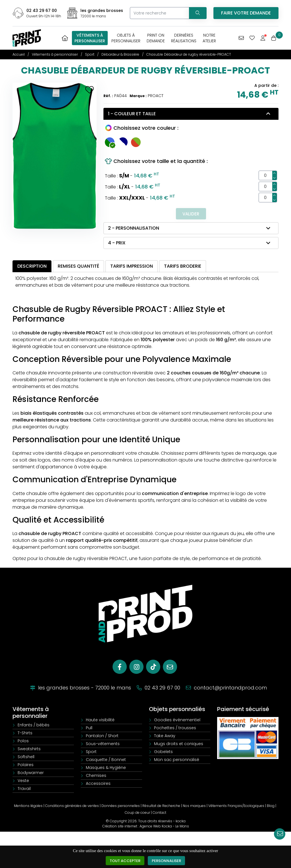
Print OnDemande (156, 38)
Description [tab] (32, 267)
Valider (191, 214)
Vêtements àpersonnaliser (90, 38)
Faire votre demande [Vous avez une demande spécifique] (246, 13)
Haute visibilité (100, 720)
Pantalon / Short (102, 736)
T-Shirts (25, 733)
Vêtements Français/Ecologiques (236, 806)
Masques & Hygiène (106, 768)
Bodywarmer (31, 773)
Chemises (96, 776)
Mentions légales (28, 806)
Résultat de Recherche (161, 806)
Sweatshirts (29, 749)
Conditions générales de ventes (72, 806)
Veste (23, 781)
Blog (271, 806)
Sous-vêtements (103, 744)
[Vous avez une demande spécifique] (241, 38)
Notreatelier (209, 38)
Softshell (26, 757)
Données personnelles (121, 806)
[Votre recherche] (158, 13)
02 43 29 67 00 (42, 11)
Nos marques (194, 806)
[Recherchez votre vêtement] (197, 13)
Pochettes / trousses (175, 728)
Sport (91, 752)
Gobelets (163, 752)
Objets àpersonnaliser (126, 38)
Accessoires (98, 784)
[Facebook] (120, 667)
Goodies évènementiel (177, 720)
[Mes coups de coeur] (252, 38)
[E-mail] (170, 667)
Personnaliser (168, 861)
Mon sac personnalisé (177, 760)
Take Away (165, 736)
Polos (23, 741)
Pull (89, 728)
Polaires (26, 765)
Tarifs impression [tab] (132, 267)
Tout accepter (124, 861)
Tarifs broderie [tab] (183, 267)
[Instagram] (136, 667)
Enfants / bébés (34, 726)
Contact (159, 813)
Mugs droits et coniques (179, 744)
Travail (24, 789)
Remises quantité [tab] (78, 267)
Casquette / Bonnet (106, 760)
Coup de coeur (137, 813)
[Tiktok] (153, 667)
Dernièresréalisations (184, 38)
